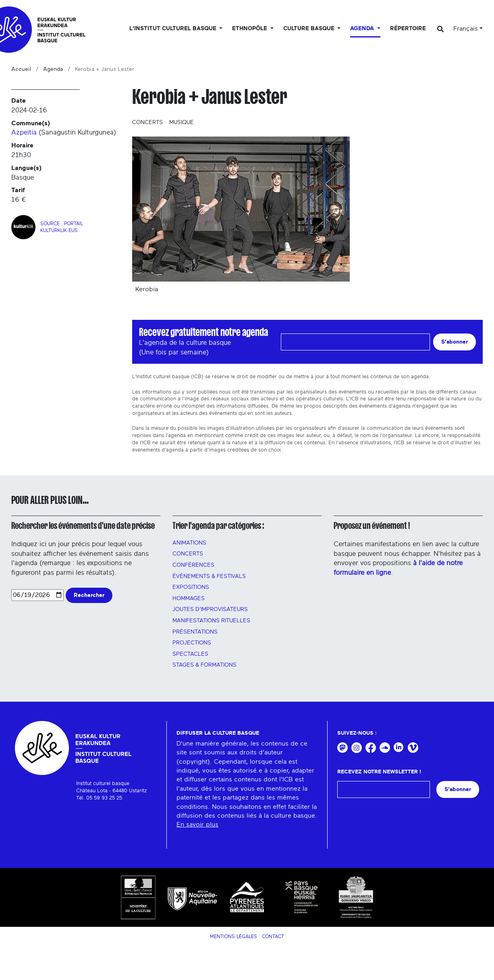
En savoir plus (197, 825)
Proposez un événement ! (372, 526)
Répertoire (408, 29)
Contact (273, 936)
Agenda (53, 69)
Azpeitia (24, 132)
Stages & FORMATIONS (204, 665)
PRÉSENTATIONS (195, 632)
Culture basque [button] (310, 29)
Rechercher (89, 595)
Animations (189, 543)
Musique (182, 122)
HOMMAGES (189, 599)
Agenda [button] (363, 29)
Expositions (191, 587)
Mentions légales (234, 936)
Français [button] (466, 29)
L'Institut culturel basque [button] (174, 29)
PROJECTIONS (192, 643)
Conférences (193, 565)
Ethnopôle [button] (250, 29)
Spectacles (190, 654)
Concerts (147, 122)
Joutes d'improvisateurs (210, 609)
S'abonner (455, 342)
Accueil (21, 69)
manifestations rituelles (211, 621)
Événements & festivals (209, 576)
